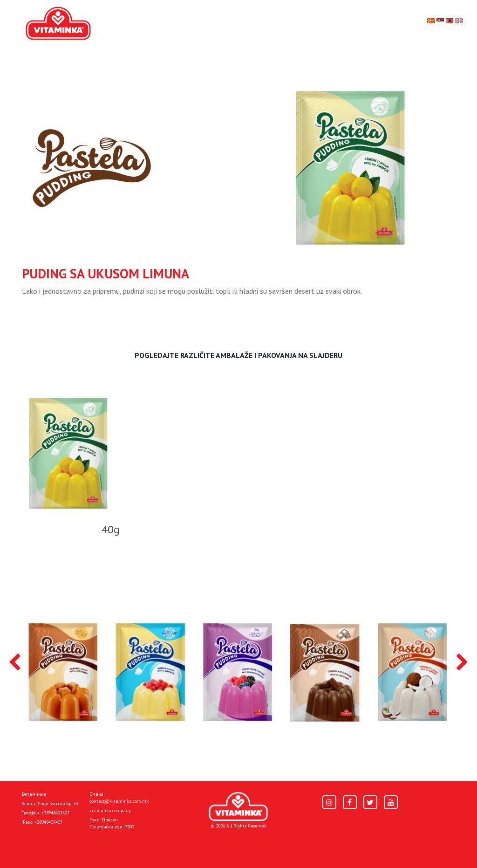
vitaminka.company (110, 810)
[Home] (238, 807)
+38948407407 (55, 813)
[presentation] (15, 663)
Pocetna (35, 846)
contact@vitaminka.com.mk (119, 801)
